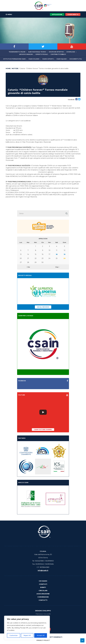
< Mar (28, 267)
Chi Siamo (43, 581)
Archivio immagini (26, 54)
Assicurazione (43, 594)
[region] (27, 628)
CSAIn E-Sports (48, 59)
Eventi (43, 587)
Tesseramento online (17, 52)
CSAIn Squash (62, 59)
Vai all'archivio (43, 307)
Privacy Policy (43, 640)
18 (57, 254)
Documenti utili (76, 59)
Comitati (43, 584)
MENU (9, 15)
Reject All (27, 635)
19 (65, 254)
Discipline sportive (56, 52)
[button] (67, 213)
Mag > (57, 267)
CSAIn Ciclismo (34, 59)
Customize (14, 635)
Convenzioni (43, 597)
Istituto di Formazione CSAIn (14, 59)
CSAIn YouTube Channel (43, 430)
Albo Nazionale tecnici (37, 52)
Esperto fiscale (42, 54)
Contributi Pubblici (58, 54)
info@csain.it (43, 570)
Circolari (43, 591)
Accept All (41, 635)
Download (71, 52)
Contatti (43, 600)
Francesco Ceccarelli (43, 614)
